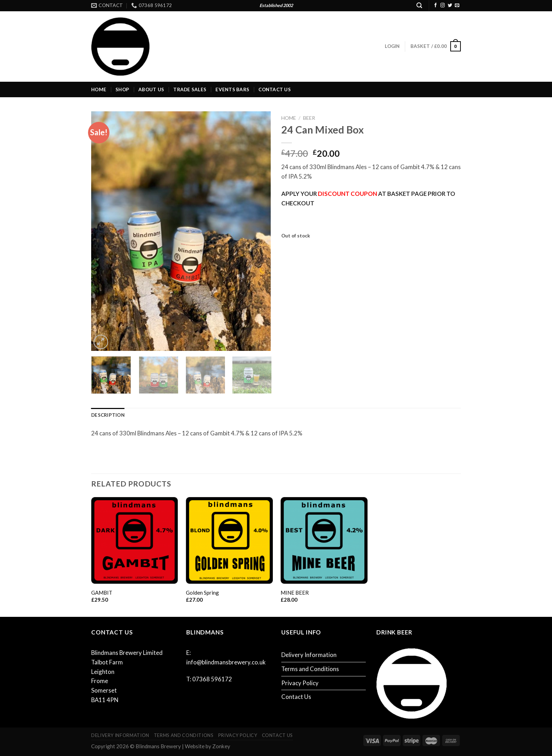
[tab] (108, 415)
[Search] (419, 5)
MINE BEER (295, 593)
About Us (151, 89)
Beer (309, 118)
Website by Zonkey (208, 746)
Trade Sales (190, 89)
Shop (122, 89)
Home (99, 89)
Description (108, 415)
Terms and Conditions (310, 669)
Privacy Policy (300, 683)
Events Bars (232, 89)
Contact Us (275, 89)
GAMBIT (102, 593)
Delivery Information (309, 655)
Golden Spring (202, 593)
